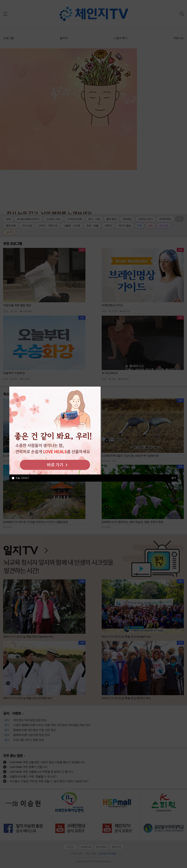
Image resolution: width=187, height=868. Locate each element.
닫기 (174, 478)
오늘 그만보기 (22, 478)
